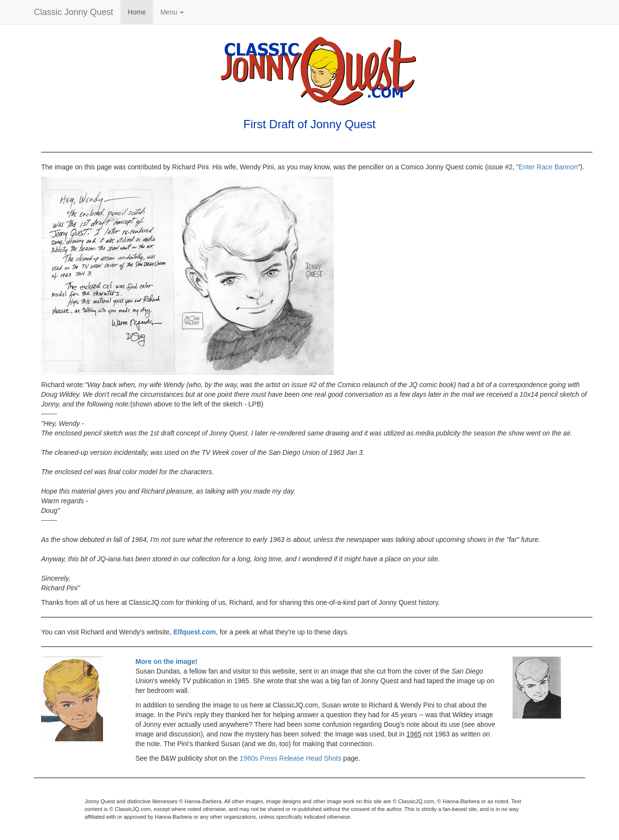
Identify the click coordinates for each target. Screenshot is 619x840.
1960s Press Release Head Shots (291, 758)
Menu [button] (172, 12)
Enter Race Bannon (548, 167)
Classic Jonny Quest (74, 12)
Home (137, 12)
